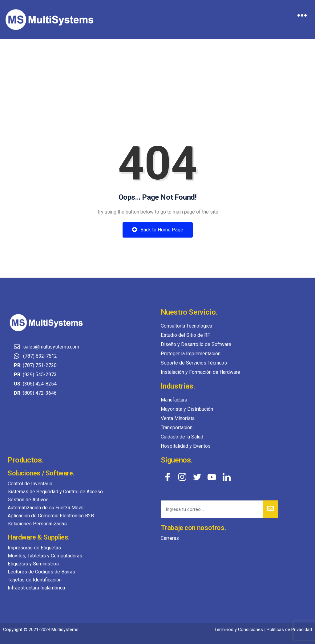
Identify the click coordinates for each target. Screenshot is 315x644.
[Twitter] (197, 477)
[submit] (271, 509)
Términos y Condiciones (238, 630)
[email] (212, 509)
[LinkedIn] (227, 477)
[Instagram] (182, 477)
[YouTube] (212, 477)
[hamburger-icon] (302, 16)
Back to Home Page (158, 230)
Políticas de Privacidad (289, 630)
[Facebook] (168, 477)
